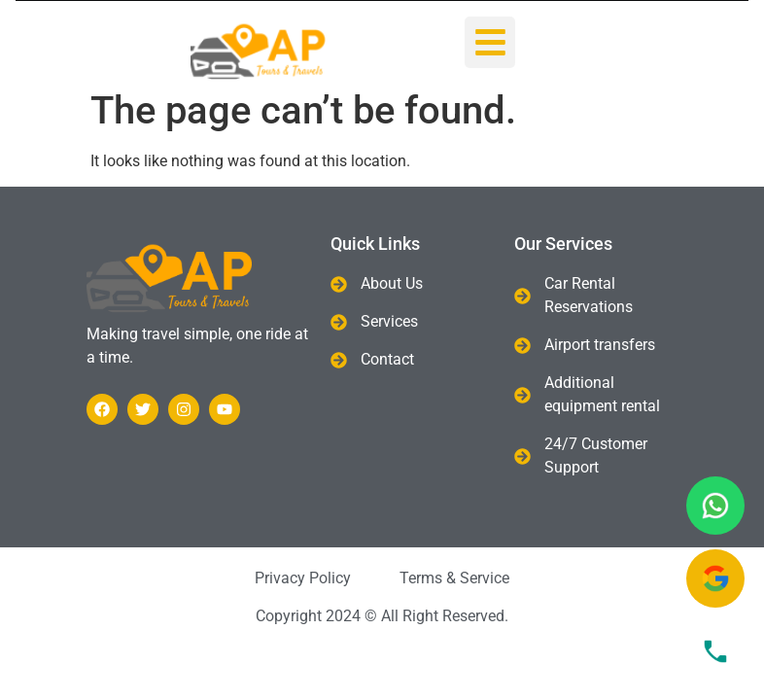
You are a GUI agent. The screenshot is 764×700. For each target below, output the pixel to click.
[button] (490, 42)
